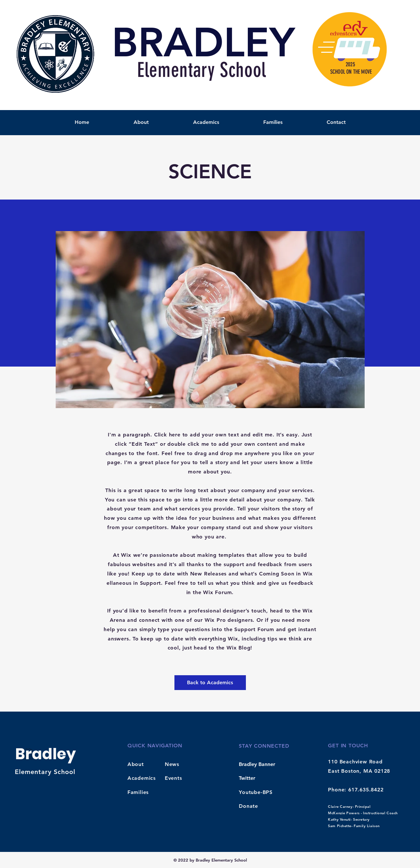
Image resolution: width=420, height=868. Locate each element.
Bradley (46, 754)
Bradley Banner (257, 764)
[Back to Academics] (210, 683)
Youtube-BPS (256, 792)
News (172, 764)
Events (173, 778)
